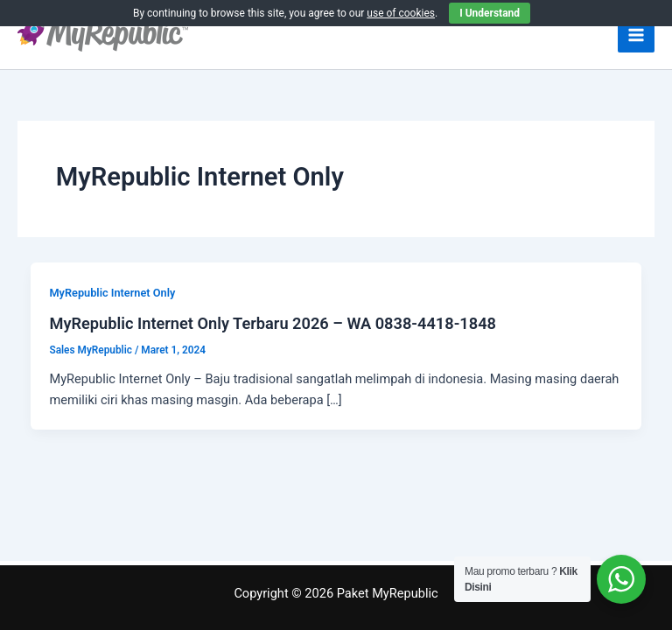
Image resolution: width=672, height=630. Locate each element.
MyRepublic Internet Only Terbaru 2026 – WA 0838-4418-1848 (273, 323)
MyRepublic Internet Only (112, 293)
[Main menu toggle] (636, 35)
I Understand (490, 13)
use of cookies (401, 13)
